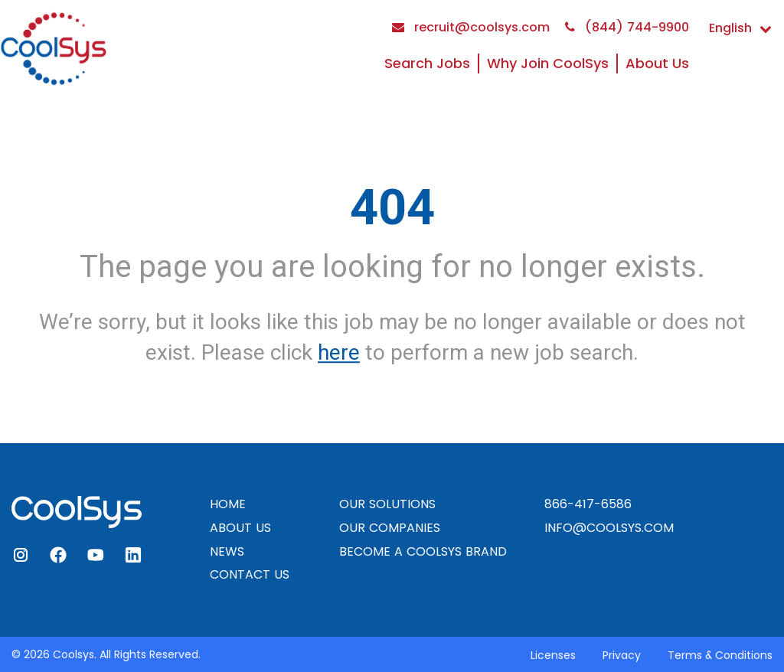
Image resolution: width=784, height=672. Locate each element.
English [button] (740, 28)
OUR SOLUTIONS (387, 504)
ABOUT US (240, 528)
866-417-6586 (588, 504)
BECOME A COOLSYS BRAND (423, 551)
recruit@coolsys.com (471, 27)
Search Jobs (427, 63)
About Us (657, 63)
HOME (228, 504)
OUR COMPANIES (390, 528)
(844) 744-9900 (627, 27)
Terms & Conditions (720, 655)
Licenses (553, 655)
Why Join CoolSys (548, 63)
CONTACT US (250, 574)
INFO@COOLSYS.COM (609, 528)
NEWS (227, 551)
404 (392, 207)
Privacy (622, 655)
